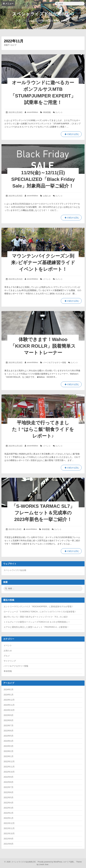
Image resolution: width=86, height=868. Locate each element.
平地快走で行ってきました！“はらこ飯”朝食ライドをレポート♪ (43, 429)
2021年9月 (9, 839)
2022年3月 (9, 808)
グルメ (7, 656)
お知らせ (47, 196)
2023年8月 (9, 720)
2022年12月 (9, 761)
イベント (47, 279)
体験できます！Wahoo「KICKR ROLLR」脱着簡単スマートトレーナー (43, 346)
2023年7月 (9, 725)
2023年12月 (9, 700)
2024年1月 (9, 695)
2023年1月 (9, 756)
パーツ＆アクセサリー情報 (55, 363)
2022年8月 (9, 782)
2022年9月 (9, 777)
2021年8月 (9, 844)
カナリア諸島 (69, 862)
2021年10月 (9, 833)
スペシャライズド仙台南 (15, 570)
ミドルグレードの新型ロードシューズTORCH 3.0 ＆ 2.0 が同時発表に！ (37, 622)
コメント (59, 112)
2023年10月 (9, 710)
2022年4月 (9, 803)
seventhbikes (32, 112)
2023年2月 (9, 751)
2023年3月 (9, 746)
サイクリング (10, 661)
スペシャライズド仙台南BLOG (43, 14)
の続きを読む (72, 135)
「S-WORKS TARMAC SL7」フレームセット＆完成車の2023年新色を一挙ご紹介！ (43, 513)
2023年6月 (9, 731)
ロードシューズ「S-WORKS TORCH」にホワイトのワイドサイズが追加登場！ (40, 612)
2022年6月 (9, 792)
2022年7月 (9, 787)
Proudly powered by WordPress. (50, 862)
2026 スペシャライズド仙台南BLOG (21, 862)
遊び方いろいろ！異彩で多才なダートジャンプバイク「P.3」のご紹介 (36, 617)
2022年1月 (9, 818)
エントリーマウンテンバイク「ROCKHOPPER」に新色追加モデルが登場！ (39, 606)
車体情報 (47, 112)
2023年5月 (9, 736)
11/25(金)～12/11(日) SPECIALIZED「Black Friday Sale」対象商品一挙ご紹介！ (43, 179)
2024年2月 (9, 689)
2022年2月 (9, 813)
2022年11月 (9, 767)
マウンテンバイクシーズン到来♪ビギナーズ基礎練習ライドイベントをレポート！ (43, 263)
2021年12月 (9, 823)
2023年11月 (9, 705)
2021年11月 (9, 828)
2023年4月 (9, 741)
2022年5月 (9, 797)
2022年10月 (9, 772)
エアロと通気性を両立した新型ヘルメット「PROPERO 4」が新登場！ (36, 627)
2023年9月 (9, 715)
